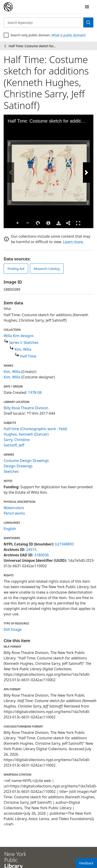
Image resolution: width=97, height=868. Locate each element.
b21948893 (64, 544)
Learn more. (73, 242)
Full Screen (78, 223)
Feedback (86, 863)
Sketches (11, 471)
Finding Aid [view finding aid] (16, 269)
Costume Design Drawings (26, 461)
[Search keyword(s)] (44, 22)
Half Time (28, 356)
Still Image (13, 629)
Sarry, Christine (17, 440)
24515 (31, 550)
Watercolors (14, 508)
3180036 (42, 555)
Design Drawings (18, 466)
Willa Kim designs (19, 336)
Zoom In (18, 223)
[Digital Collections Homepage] (8, 7)
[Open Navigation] (87, 7)
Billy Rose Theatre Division (26, 408)
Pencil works (14, 513)
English (10, 529)
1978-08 (35, 392)
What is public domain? (69, 35)
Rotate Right (38, 223)
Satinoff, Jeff (14, 445)
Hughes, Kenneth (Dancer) (26, 434)
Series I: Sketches (24, 343)
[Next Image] (86, 173)
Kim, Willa (23, 349)
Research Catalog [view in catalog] (47, 269)
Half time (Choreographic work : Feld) (35, 429)
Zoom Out (28, 223)
